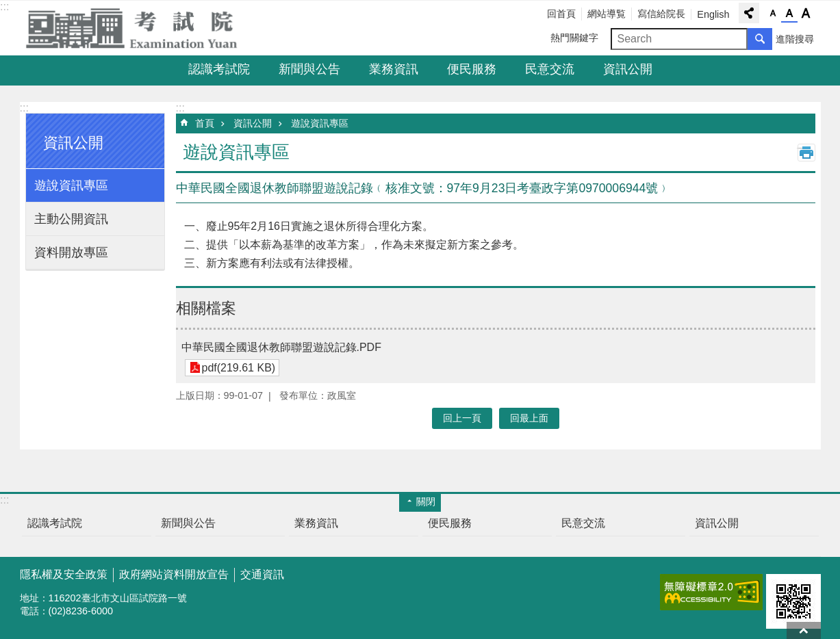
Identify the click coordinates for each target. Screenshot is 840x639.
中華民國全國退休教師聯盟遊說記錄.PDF (281, 347)
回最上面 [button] (529, 418)
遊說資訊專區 (71, 185)
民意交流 (550, 69)
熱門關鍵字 (574, 38)
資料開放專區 (71, 252)
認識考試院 (219, 69)
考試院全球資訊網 (140, 28)
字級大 (806, 14)
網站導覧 (607, 14)
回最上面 (804, 630)
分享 (749, 13)
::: (4, 6)
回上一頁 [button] (462, 418)
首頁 (205, 123)
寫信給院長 (661, 14)
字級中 (789, 14)
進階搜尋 (795, 39)
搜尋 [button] (760, 39)
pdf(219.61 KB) (239, 368)
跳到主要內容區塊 (7, 7)
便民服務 (472, 69)
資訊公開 (628, 69)
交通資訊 (262, 574)
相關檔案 (206, 308)
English (713, 14)
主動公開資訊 (71, 219)
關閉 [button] (426, 501)
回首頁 (561, 14)
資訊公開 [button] (73, 143)
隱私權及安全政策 (64, 574)
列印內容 (806, 153)
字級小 (773, 14)
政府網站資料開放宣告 (174, 574)
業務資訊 (394, 69)
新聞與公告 (309, 69)
